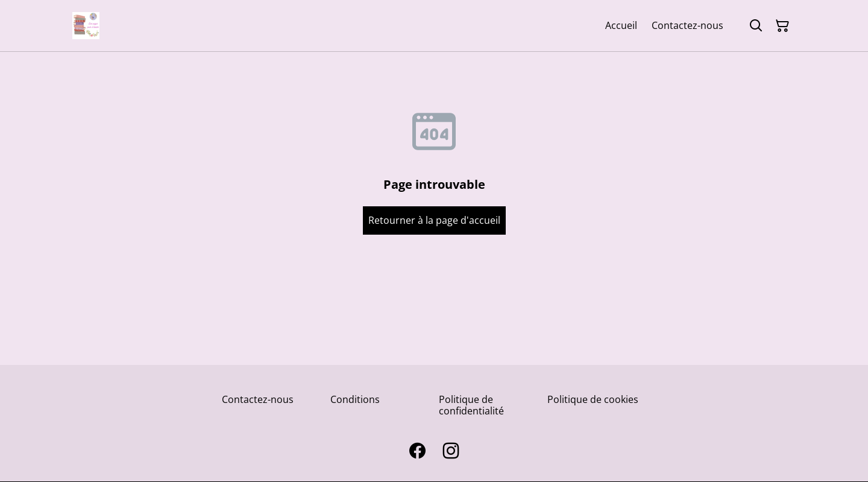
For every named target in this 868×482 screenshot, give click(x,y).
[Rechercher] (756, 26)
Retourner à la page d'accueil (434, 220)
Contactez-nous (258, 399)
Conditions (355, 399)
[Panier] (782, 26)
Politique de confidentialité (471, 405)
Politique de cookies (593, 399)
